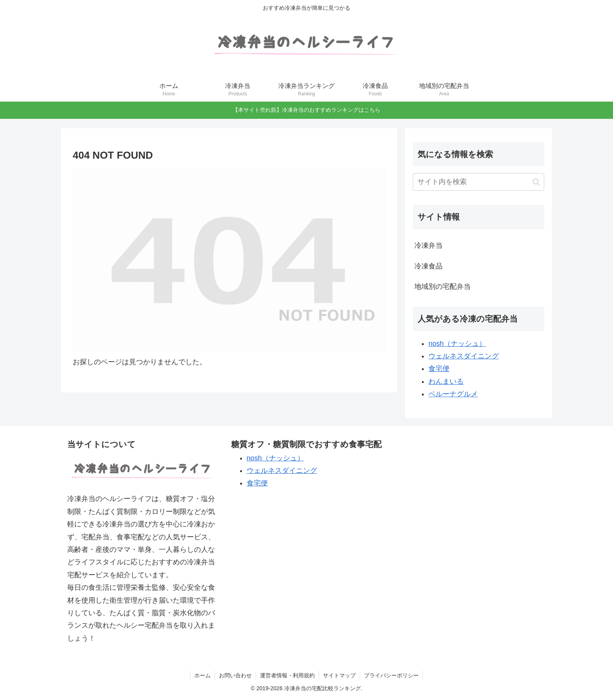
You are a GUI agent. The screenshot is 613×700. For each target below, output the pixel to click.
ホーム (203, 675)
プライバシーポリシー (391, 675)
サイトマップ (339, 675)
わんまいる (446, 381)
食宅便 (439, 369)
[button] (536, 182)
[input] (479, 182)
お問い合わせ (235, 675)
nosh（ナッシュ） (457, 344)
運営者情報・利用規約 (287, 675)
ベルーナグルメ (453, 394)
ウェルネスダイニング (464, 356)
